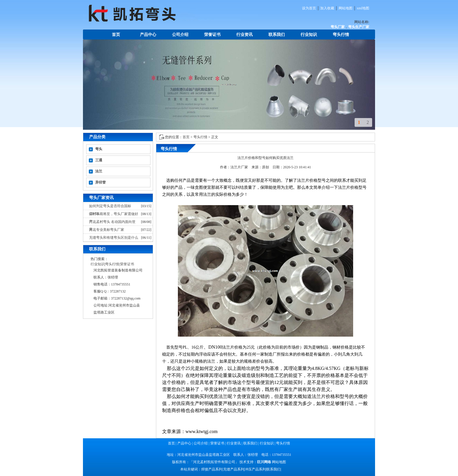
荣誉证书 (212, 35)
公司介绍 (180, 35)
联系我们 (277, 35)
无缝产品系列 (234, 469)
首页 (116, 35)
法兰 (99, 171)
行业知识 (309, 35)
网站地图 (346, 8)
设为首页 (309, 8)
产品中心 (148, 35)
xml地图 (363, 8)
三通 (99, 160)
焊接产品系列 (212, 469)
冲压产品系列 (255, 469)
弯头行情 (341, 35)
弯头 (99, 149)
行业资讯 (244, 35)
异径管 (100, 182)
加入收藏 (327, 8)
